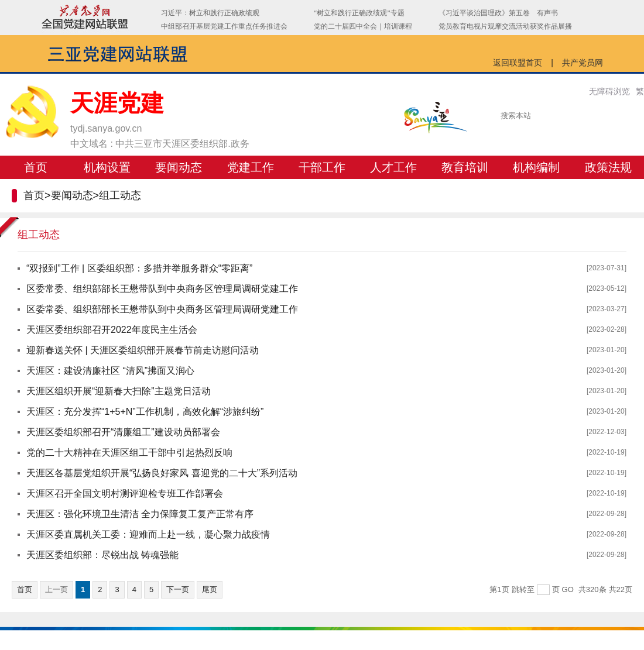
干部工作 (322, 167)
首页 (36, 167)
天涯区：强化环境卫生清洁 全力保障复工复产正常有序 (140, 514)
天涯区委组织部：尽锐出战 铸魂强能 (102, 555)
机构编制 (536, 167)
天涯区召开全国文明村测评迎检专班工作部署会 (125, 493)
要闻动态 (179, 167)
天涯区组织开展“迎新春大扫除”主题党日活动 (119, 391)
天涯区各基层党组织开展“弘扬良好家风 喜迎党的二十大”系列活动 (162, 473)
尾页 (210, 589)
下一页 (178, 589)
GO (568, 589)
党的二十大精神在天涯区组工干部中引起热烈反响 (129, 453)
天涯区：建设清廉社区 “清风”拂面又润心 (110, 371)
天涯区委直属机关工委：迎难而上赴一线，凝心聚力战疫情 (148, 534)
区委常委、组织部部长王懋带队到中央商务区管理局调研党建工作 (162, 289)
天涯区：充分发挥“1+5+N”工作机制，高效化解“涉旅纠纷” (145, 412)
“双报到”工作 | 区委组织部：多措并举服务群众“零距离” (139, 268)
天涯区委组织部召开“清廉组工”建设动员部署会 (123, 432)
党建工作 (251, 167)
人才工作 (393, 167)
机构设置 (107, 167)
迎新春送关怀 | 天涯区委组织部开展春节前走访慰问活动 (143, 350)
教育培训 (465, 167)
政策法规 (608, 167)
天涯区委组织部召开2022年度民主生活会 (112, 330)
